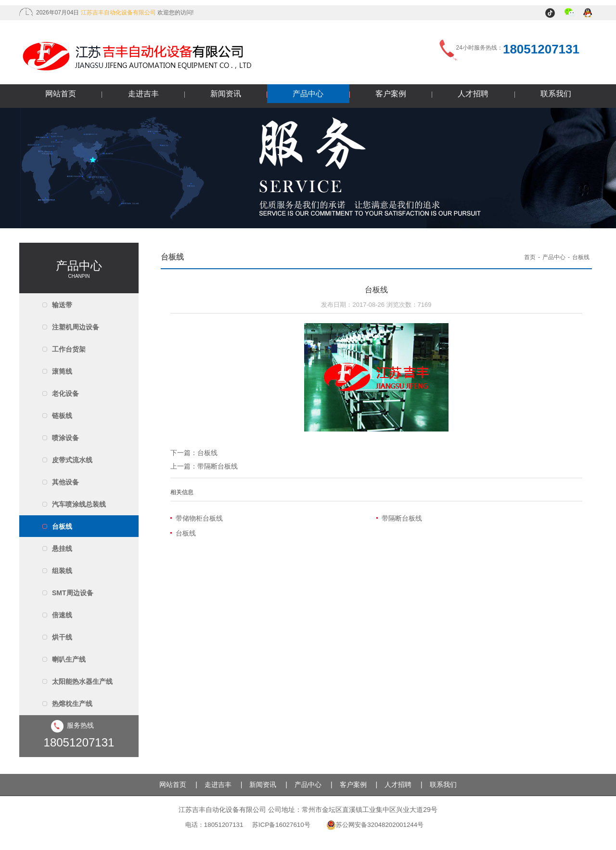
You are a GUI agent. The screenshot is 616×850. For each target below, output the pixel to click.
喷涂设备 (65, 438)
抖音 (551, 13)
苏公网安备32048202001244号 (375, 825)
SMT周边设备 (73, 593)
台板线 (62, 526)
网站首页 (61, 94)
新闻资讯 (226, 94)
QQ (588, 13)
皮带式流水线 (72, 460)
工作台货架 (69, 349)
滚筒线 (62, 371)
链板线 (62, 416)
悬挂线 (62, 549)
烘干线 (62, 637)
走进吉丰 (143, 94)
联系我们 (556, 94)
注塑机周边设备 (76, 327)
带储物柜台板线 (199, 518)
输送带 (62, 305)
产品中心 (308, 94)
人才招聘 (473, 94)
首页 (530, 257)
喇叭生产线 (69, 659)
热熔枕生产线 (72, 704)
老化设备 (65, 393)
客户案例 (391, 94)
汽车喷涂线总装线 (79, 504)
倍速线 (62, 615)
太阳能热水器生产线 (82, 681)
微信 (570, 13)
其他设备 (65, 482)
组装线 (62, 571)
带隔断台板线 (218, 466)
